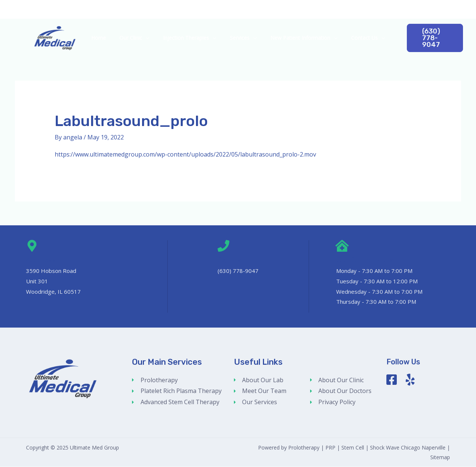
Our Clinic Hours (365, 260)
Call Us (230, 260)
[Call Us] (223, 246)
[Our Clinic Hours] (342, 246)
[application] (150, 38)
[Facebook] (448, 9)
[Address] (32, 246)
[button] (431, 38)
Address (41, 260)
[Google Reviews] (460, 9)
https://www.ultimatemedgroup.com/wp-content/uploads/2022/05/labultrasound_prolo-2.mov (185, 154)
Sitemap (440, 457)
